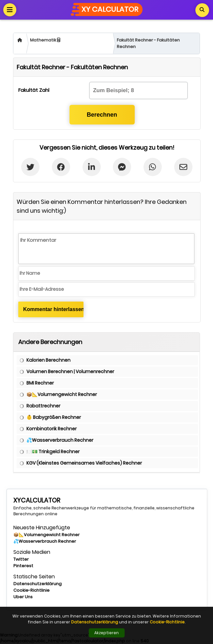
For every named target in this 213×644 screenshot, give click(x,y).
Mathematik (45, 40)
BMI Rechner (40, 383)
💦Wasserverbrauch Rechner (60, 440)
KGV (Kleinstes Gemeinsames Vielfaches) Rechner (84, 463)
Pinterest (23, 566)
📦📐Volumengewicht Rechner (62, 394)
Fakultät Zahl (34, 90)
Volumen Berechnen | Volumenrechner (70, 372)
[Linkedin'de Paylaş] (91, 167)
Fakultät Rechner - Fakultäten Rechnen (148, 43)
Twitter (21, 559)
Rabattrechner (43, 406)
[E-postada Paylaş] (183, 167)
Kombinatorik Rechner (52, 429)
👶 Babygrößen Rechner (54, 417)
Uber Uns (23, 597)
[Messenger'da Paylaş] (122, 167)
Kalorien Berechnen (48, 360)
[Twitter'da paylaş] (30, 167)
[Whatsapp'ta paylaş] (153, 167)
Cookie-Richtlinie (31, 590)
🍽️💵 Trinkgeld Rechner (53, 452)
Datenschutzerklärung (38, 584)
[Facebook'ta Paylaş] (61, 167)
